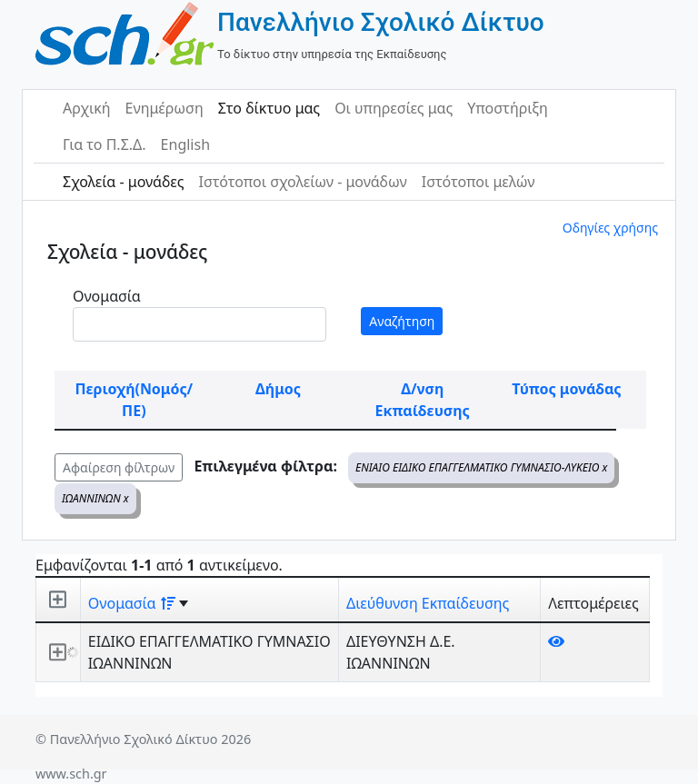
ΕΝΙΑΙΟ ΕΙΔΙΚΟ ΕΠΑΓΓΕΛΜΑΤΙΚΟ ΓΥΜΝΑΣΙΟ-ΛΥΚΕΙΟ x (481, 467)
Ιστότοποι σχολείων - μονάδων (302, 182)
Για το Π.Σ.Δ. (105, 144)
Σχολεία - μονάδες (123, 182)
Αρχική (87, 108)
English (185, 144)
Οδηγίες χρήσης (610, 228)
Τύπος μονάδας (566, 389)
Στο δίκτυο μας (269, 108)
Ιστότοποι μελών (479, 182)
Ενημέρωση (165, 108)
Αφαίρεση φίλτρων (119, 467)
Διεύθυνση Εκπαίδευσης (428, 603)
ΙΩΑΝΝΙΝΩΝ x (95, 498)
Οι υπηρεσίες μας (394, 108)
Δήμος (278, 389)
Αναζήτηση (402, 321)
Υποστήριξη (508, 108)
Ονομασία (107, 296)
